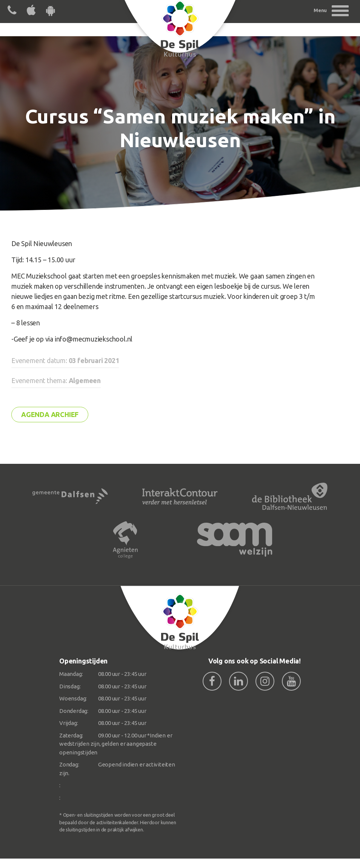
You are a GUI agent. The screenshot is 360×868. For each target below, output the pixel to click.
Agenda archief (50, 414)
